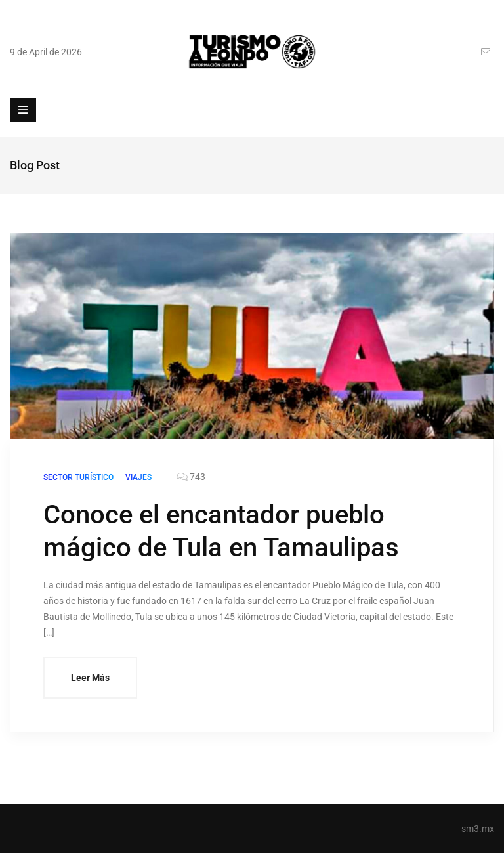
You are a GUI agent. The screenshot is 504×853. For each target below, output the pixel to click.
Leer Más (90, 678)
